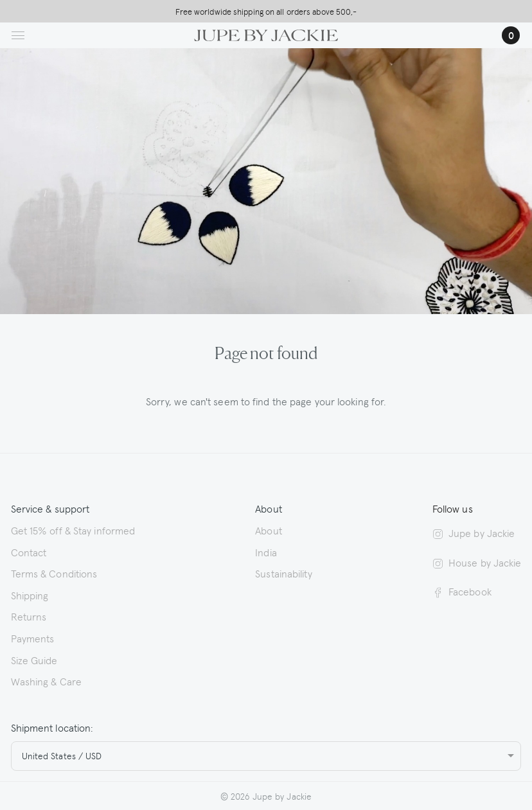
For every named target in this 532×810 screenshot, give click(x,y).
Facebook (462, 591)
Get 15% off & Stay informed (73, 530)
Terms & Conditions (54, 573)
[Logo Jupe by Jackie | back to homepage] (266, 33)
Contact (29, 552)
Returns (29, 616)
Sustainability (283, 573)
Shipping (30, 595)
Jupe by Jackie (474, 533)
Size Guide (34, 660)
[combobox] (266, 756)
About (269, 530)
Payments (33, 638)
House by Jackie (477, 562)
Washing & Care (46, 681)
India (266, 552)
